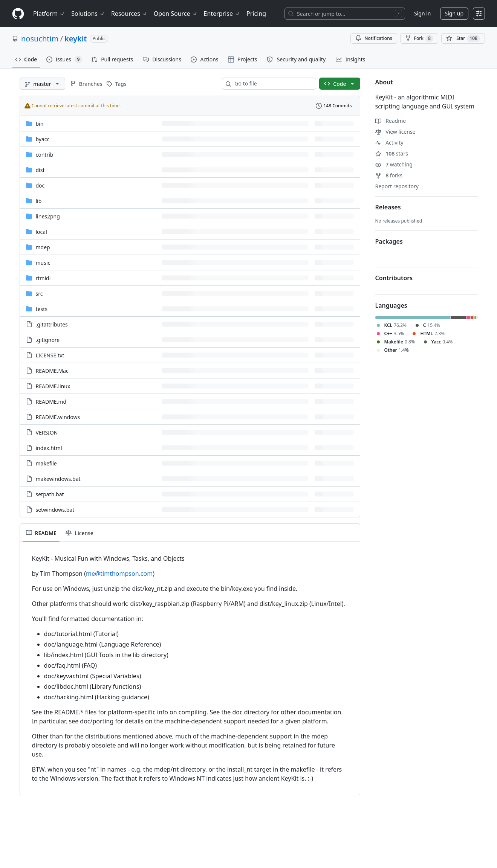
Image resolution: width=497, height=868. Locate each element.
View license (395, 132)
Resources (129, 14)
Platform (49, 14)
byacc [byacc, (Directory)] (43, 139)
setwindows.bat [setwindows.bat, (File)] (55, 510)
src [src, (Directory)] (39, 294)
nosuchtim (40, 39)
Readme (391, 121)
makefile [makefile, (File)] (46, 463)
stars (392, 153)
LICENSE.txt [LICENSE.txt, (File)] (50, 355)
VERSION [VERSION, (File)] (47, 432)
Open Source (176, 14)
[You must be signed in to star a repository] (463, 38)
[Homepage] (18, 14)
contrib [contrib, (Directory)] (45, 155)
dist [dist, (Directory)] (40, 170)
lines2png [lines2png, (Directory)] (48, 216)
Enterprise (222, 14)
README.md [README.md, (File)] (51, 402)
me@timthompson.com (119, 574)
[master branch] (42, 84)
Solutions (88, 14)
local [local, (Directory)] (41, 232)
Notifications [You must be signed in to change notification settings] (374, 38)
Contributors (394, 278)
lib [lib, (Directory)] (39, 201)
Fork (419, 38)
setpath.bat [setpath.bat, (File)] (50, 494)
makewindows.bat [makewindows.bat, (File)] (58, 479)
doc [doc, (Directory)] (40, 185)
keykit (76, 39)
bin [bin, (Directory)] (40, 124)
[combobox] (272, 84)
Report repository (397, 186)
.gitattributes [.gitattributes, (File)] (52, 324)
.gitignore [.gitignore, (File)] (48, 340)
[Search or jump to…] (345, 14)
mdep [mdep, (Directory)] (43, 247)
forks (389, 175)
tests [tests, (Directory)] (42, 309)
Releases (388, 207)
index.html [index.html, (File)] (49, 448)
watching (394, 164)
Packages (389, 241)
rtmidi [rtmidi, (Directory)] (43, 278)
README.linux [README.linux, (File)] (53, 386)
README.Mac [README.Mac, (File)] (52, 371)
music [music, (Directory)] (43, 263)
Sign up (454, 13)
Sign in (422, 13)
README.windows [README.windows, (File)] (58, 417)
